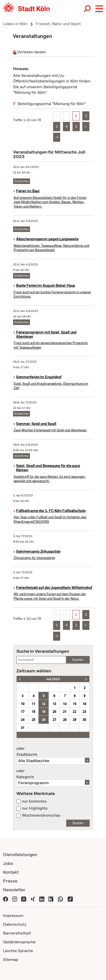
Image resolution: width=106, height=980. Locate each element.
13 (54, 704)
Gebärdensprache (19, 942)
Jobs (8, 863)
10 (23, 704)
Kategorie (53, 774)
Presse (10, 881)
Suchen (78, 660)
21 (65, 712)
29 (75, 720)
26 (44, 720)
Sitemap (11, 960)
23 (84, 712)
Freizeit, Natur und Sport (58, 24)
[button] (99, 9)
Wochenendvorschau (41, 815)
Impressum (13, 916)
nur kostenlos (34, 801)
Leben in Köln (15, 24)
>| (57, 137)
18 (33, 712)
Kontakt (11, 872)
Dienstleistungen (20, 854)
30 (84, 720)
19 (44, 712)
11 (33, 704)
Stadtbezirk (53, 752)
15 (75, 704)
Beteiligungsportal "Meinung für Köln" (52, 104)
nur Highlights (35, 808)
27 (54, 720)
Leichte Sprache (18, 951)
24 (23, 720)
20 (54, 712)
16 (84, 704)
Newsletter (14, 890)
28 (65, 720)
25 (33, 720)
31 (23, 728)
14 (65, 704)
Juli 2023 (53, 679)
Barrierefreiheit (17, 933)
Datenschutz (15, 924)
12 (44, 704)
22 (75, 712)
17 (23, 712)
